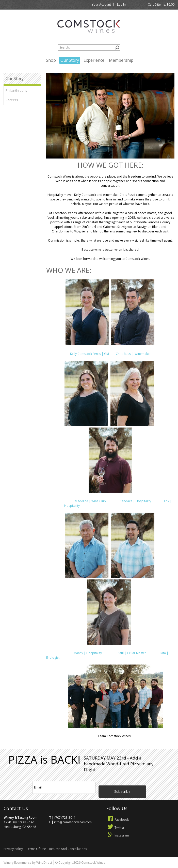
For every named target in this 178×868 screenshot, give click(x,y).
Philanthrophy (17, 90)
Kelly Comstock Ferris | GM (90, 354)
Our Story (70, 60)
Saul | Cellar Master (125, 653)
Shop (51, 60)
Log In (121, 4)
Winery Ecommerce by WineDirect (28, 863)
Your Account (101, 4)
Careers (12, 100)
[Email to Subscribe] (64, 787)
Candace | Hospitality (136, 501)
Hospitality (72, 506)
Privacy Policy (13, 849)
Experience (94, 60)
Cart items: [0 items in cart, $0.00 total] (161, 4)
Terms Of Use (36, 849)
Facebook (118, 820)
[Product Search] (89, 48)
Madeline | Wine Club (92, 501)
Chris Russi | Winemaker (132, 354)
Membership (121, 60)
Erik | (167, 501)
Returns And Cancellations (68, 849)
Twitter (115, 827)
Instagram (118, 835)
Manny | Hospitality (87, 653)
